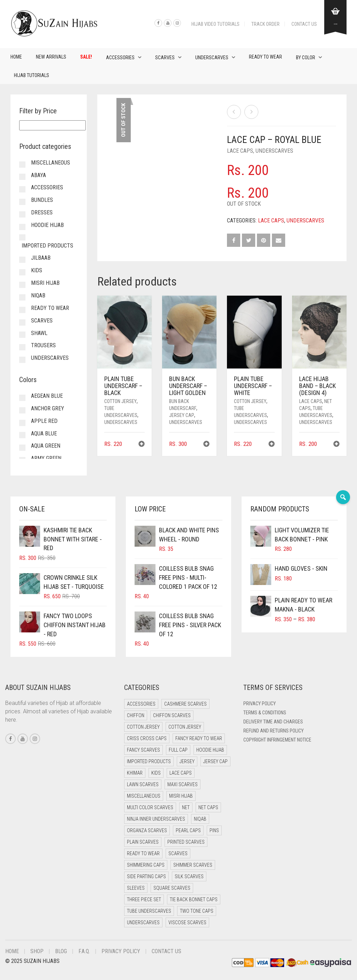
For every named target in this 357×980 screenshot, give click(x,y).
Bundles (42, 200)
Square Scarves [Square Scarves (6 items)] (172, 888)
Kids (37, 270)
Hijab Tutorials (32, 75)
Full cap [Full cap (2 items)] (178, 750)
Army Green (46, 458)
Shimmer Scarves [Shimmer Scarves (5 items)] (193, 865)
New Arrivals (51, 57)
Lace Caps (240, 151)
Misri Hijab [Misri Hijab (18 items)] (181, 796)
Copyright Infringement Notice (277, 740)
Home (16, 57)
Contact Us (304, 24)
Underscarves (212, 58)
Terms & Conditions (265, 713)
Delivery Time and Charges (273, 722)
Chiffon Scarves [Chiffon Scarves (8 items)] (172, 715)
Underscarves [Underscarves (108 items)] (143, 922)
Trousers (43, 345)
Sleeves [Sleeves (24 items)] (136, 888)
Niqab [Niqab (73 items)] (200, 819)
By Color (306, 58)
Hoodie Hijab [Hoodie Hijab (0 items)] (210, 750)
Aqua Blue (44, 434)
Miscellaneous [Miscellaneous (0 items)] (144, 796)
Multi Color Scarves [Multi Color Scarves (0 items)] (150, 807)
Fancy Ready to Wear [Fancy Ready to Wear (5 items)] (199, 738)
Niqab (38, 295)
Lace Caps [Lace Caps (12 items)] (181, 773)
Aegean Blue (47, 396)
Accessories (120, 58)
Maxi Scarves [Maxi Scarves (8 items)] (183, 784)
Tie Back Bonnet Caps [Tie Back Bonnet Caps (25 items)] (194, 899)
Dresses (42, 212)
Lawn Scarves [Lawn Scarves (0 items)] (143, 784)
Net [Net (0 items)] (186, 807)
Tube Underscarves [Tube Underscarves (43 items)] (149, 911)
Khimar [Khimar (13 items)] (135, 773)
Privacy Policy (260, 704)
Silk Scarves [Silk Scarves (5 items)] (189, 876)
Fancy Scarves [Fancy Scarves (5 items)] (143, 750)
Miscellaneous (51, 163)
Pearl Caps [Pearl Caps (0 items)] (188, 830)
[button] (142, 445)
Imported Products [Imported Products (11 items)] (149, 761)
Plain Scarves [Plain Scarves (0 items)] (143, 842)
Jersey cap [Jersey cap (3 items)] (215, 761)
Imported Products (47, 246)
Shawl (39, 333)
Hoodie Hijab (47, 225)
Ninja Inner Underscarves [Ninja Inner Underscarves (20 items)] (156, 819)
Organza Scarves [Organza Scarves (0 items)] (147, 830)
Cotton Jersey (120, 401)
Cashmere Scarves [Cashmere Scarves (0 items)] (185, 704)
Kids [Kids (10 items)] (156, 773)
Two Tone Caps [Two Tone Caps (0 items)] (197, 911)
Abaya (39, 175)
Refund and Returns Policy (274, 731)
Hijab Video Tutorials (215, 24)
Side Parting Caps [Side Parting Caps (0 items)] (146, 876)
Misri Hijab (45, 283)
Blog (61, 951)
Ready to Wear (265, 57)
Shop (37, 951)
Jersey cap (182, 415)
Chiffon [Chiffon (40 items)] (136, 715)
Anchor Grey (48, 408)
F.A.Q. (84, 951)
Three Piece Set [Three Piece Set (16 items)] (144, 899)
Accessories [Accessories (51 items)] (141, 704)
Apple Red (44, 421)
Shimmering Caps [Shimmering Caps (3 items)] (146, 865)
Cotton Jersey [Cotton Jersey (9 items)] (185, 727)
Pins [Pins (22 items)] (214, 830)
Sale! (86, 57)
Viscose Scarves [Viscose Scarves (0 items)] (187, 922)
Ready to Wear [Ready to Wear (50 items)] (143, 853)
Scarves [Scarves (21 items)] (178, 853)
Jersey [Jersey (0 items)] (187, 761)
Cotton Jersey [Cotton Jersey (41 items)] (143, 727)
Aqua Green (46, 446)
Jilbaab (41, 258)
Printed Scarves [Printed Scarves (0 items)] (186, 842)
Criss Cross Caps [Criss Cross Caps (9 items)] (147, 738)
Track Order (265, 24)
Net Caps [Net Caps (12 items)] (208, 807)
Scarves (165, 58)
